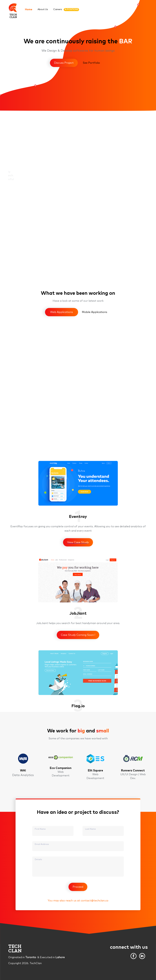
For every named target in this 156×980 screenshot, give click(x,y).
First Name (40, 829)
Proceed (78, 887)
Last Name (90, 829)
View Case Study (78, 638)
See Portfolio (91, 63)
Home (29, 10)
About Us (43, 9)
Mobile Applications (95, 312)
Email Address (42, 844)
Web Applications (62, 312)
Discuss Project (64, 63)
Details (38, 860)
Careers (66, 9)
